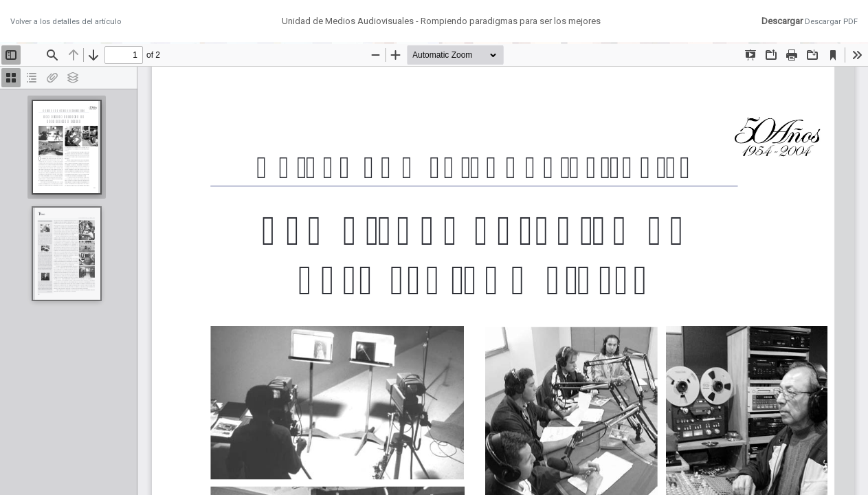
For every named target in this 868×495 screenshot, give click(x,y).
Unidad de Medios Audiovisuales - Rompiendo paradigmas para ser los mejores (441, 21)
